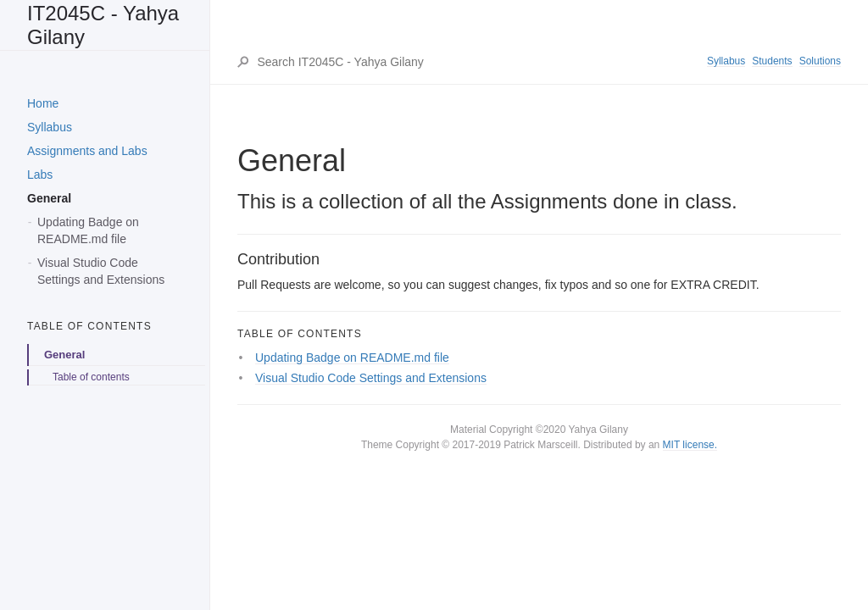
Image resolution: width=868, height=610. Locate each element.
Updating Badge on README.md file (88, 230)
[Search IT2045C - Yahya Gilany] (481, 62)
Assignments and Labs (87, 151)
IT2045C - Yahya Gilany (103, 25)
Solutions (820, 61)
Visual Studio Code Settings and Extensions (101, 271)
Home (43, 103)
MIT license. (690, 445)
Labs (40, 175)
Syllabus (50, 127)
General (49, 198)
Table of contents (91, 377)
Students (772, 61)
